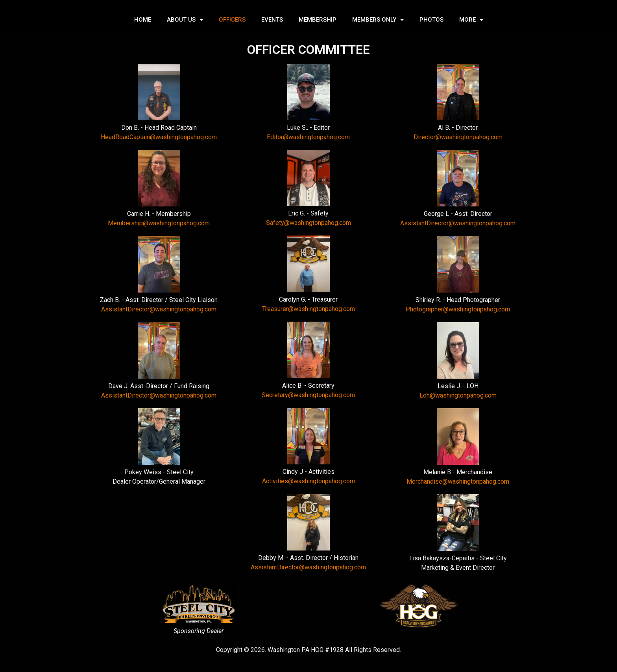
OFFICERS (232, 20)
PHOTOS (431, 20)
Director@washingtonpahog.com (458, 137)
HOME (143, 20)
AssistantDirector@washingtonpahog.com (159, 309)
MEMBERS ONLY (378, 20)
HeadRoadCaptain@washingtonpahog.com (159, 137)
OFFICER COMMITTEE (308, 50)
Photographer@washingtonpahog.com (458, 309)
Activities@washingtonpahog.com (308, 481)
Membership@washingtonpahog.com (159, 223)
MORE (471, 20)
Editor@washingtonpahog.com (308, 137)
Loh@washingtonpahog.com (458, 395)
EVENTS (272, 20)
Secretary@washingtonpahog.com (308, 395)
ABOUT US (185, 20)
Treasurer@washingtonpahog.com (308, 309)
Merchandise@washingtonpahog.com (458, 481)
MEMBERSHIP (318, 20)
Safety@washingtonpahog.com (308, 223)
